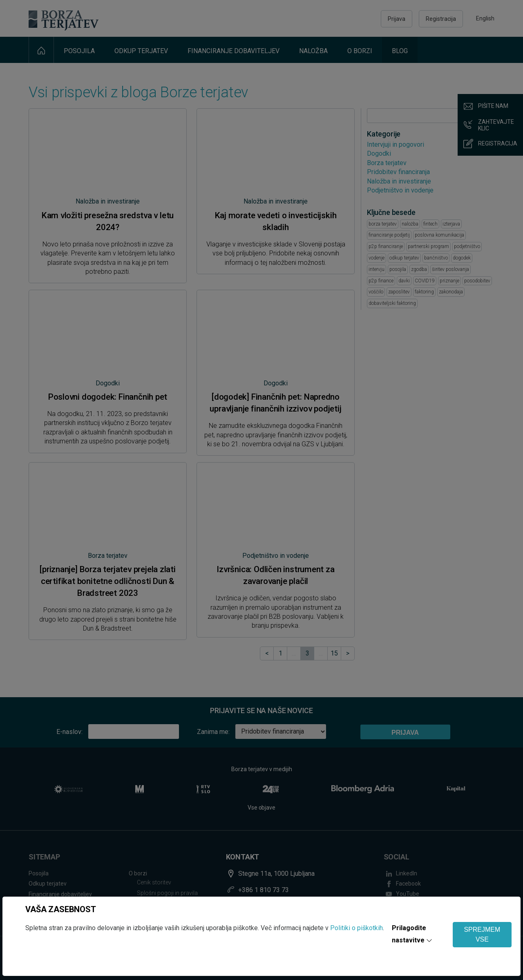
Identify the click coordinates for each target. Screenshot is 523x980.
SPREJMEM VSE (482, 934)
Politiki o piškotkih (356, 928)
